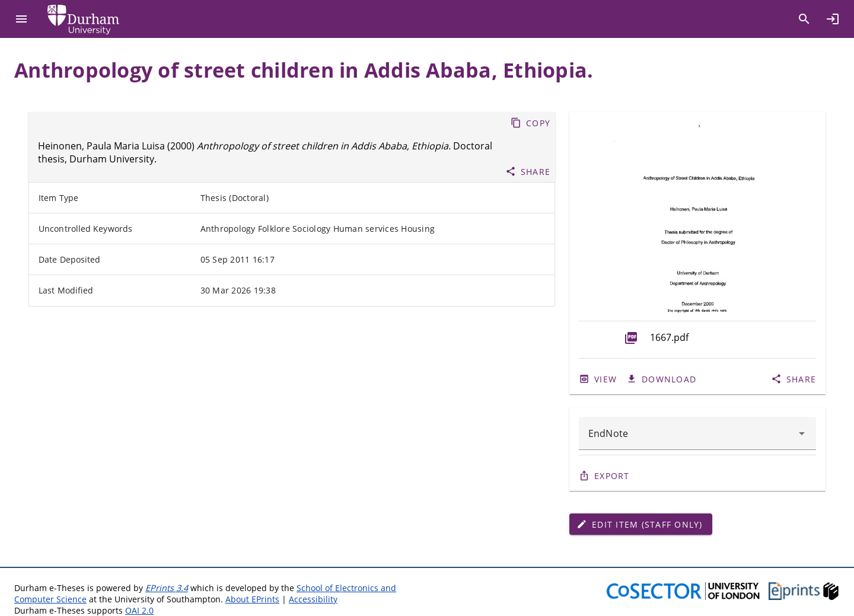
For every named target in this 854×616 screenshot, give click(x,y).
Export (612, 476)
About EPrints (252, 599)
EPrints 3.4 (167, 588)
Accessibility (313, 599)
